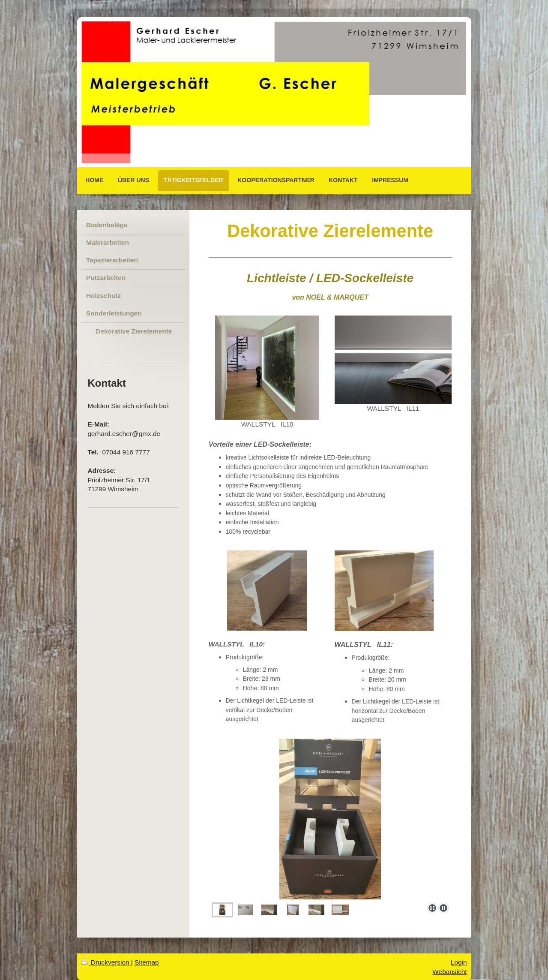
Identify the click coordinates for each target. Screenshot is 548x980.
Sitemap (147, 962)
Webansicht (449, 972)
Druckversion (106, 962)
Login (459, 962)
